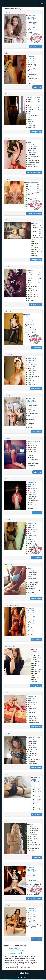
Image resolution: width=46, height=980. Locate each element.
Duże (34, 450)
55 (33, 704)
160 (40, 228)
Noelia (7, 864)
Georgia (8, 479)
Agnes (7, 774)
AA (33, 26)
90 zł (34, 621)
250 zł (34, 370)
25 (39, 652)
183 (38, 187)
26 (38, 185)
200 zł (34, 578)
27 (33, 444)
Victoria (8, 139)
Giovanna (8, 311)
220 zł (40, 109)
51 (38, 189)
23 (33, 20)
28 (33, 872)
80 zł (36, 835)
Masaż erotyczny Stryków (17, 951)
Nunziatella (9, 355)
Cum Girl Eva (10, 646)
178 (34, 529)
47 (31, 321)
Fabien (7, 179)
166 (34, 874)
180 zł (34, 69)
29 (33, 362)
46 (33, 148)
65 (39, 278)
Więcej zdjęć (37, 87)
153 (34, 146)
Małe (31, 323)
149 (34, 63)
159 (35, 829)
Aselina (8, 94)
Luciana (8, 733)
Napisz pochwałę (36, 132)
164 (31, 319)
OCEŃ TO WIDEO (34, 97)
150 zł (34, 28)
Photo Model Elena (11, 605)
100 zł (39, 193)
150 (39, 101)
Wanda (7, 220)
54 (33, 531)
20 (33, 403)
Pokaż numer (37, 513)
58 (39, 105)
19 (39, 99)
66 (33, 574)
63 (33, 65)
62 (33, 24)
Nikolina (8, 395)
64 (33, 448)
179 (34, 405)
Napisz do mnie (36, 348)
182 (34, 741)
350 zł (40, 282)
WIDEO (30, 142)
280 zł (34, 152)
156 (34, 22)
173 (34, 702)
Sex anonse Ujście (14, 949)
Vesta (7, 693)
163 (39, 274)
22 (33, 739)
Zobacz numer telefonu (34, 172)
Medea (7, 12)
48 (33, 407)
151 (34, 364)
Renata (8, 267)
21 (33, 61)
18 (33, 144)
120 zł (34, 411)
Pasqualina (9, 564)
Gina (7, 53)
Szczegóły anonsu (36, 46)
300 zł (32, 325)
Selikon (35, 150)
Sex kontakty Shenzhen (16, 953)
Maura (7, 821)
